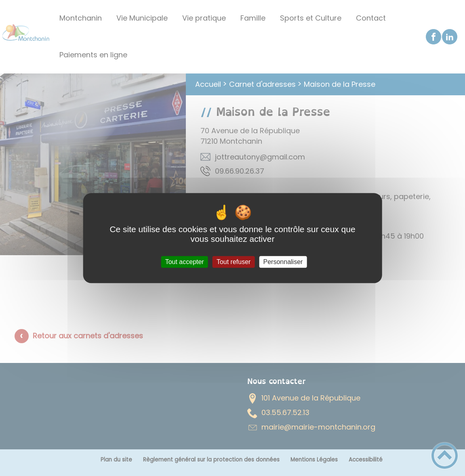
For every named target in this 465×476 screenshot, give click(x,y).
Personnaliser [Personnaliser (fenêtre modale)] (283, 262)
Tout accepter (185, 262)
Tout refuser (234, 262)
